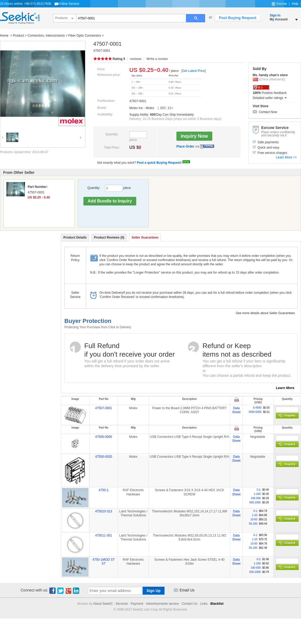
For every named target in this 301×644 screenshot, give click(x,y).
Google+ (68, 591)
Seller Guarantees (145, 237)
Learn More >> (286, 157)
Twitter (60, 591)
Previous (2, 134)
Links (204, 604)
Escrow (282, 4)
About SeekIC (103, 604)
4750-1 (103, 490)
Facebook (52, 591)
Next (80, 134)
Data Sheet (236, 410)
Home (5, 36)
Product (18, 36)
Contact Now (268, 112)
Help (295, 4)
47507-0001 (104, 408)
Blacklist (217, 604)
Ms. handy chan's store (270, 75)
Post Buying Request (238, 18)
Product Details (75, 237)
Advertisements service (162, 604)
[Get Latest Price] (194, 71)
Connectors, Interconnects (46, 36)
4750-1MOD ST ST (104, 562)
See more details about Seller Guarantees (265, 313)
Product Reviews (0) (109, 237)
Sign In (275, 15)
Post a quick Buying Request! (159, 163)
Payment (137, 604)
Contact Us (189, 604)
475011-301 (104, 535)
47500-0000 (104, 437)
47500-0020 (104, 457)
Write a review (157, 59)
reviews (136, 59)
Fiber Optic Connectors (85, 36)
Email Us (187, 590)
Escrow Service (207, 147)
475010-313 (104, 511)
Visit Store (261, 106)
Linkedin (76, 591)
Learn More (285, 388)
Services (122, 604)
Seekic (20, 18)
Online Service (69, 4)
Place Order (185, 146)
